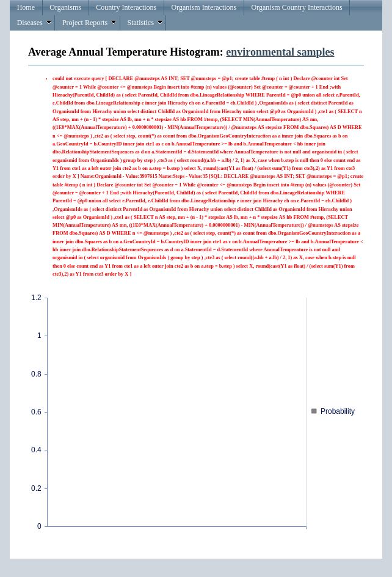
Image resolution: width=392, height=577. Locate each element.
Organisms (65, 7)
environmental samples (280, 52)
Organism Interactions (204, 7)
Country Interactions (126, 7)
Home (26, 7)
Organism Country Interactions (297, 7)
